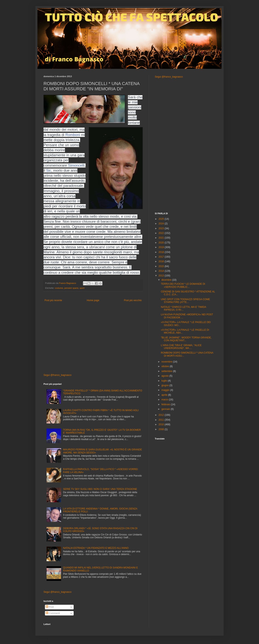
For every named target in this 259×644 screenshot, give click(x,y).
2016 (162, 261)
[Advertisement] (93, 339)
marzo (165, 400)
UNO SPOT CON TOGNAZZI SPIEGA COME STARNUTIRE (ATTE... (185, 301)
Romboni (73, 135)
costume (59, 288)
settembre (167, 371)
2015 (162, 266)
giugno (165, 385)
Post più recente (53, 300)
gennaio (166, 409)
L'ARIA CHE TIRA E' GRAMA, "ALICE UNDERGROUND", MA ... (181, 347)
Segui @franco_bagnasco (57, 375)
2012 (162, 415)
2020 (162, 243)
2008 (162, 429)
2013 (162, 276)
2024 (162, 224)
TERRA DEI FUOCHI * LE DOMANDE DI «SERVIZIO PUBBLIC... (183, 285)
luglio (165, 381)
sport (82, 288)
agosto (165, 376)
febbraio (166, 404)
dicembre (167, 280)
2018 (162, 252)
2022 (162, 233)
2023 (162, 228)
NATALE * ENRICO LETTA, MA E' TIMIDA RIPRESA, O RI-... (183, 308)
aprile (165, 395)
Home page (93, 300)
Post (50, 607)
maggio (166, 390)
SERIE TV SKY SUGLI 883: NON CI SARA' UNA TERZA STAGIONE (100, 489)
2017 (162, 257)
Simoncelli (76, 165)
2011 (162, 420)
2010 (162, 424)
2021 (162, 238)
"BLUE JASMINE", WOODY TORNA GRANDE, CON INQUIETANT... (186, 339)
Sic (49, 171)
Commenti (53, 613)
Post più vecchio (133, 300)
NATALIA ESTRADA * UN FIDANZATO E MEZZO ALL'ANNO (96, 548)
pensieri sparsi (71, 288)
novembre (167, 362)
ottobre (166, 366)
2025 (162, 219)
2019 (162, 247)
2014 (162, 271)
